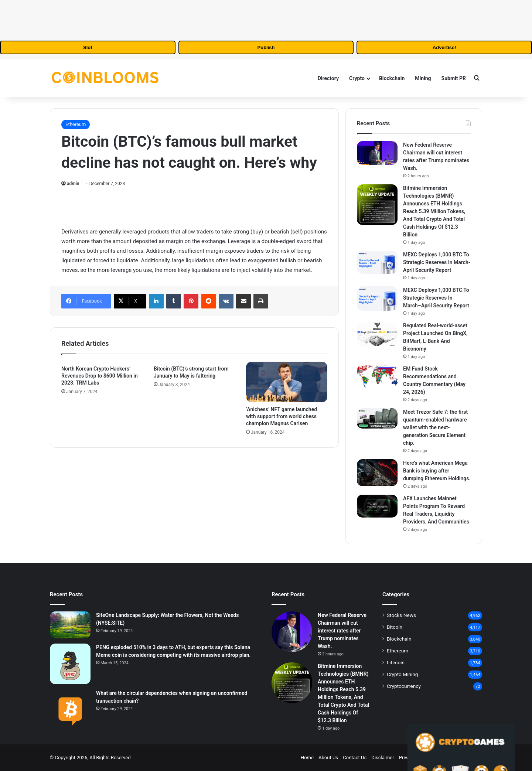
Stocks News (401, 615)
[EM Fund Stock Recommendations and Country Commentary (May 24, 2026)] (377, 376)
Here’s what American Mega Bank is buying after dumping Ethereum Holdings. (437, 471)
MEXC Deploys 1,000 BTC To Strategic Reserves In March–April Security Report (436, 298)
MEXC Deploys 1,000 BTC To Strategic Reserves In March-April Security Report (437, 262)
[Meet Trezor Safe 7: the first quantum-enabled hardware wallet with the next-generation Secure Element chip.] (377, 418)
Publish (266, 47)
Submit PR (454, 78)
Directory (328, 78)
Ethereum (76, 124)
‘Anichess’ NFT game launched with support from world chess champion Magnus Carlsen (282, 416)
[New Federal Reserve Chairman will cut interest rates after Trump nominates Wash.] (377, 153)
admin (73, 184)
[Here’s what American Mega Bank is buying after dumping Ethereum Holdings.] (377, 473)
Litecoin (396, 662)
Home (307, 758)
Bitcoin (395, 627)
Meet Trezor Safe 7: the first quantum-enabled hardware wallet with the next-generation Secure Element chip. (435, 427)
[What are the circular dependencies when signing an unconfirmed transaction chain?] (70, 710)
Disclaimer (383, 758)
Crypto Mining (403, 674)
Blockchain (392, 78)
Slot (88, 47)
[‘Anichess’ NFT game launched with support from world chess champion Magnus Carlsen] (287, 382)
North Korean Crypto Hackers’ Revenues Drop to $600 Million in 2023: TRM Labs (100, 376)
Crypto (357, 78)
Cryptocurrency (404, 686)
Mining (423, 78)
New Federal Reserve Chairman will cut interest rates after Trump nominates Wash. (342, 631)
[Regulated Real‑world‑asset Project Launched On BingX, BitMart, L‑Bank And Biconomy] (377, 334)
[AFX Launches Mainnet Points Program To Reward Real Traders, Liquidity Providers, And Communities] (377, 506)
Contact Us (355, 758)
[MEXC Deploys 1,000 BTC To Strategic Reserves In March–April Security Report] (377, 298)
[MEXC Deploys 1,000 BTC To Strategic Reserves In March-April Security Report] (377, 262)
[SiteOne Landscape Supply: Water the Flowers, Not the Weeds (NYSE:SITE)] (70, 625)
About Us (328, 758)
